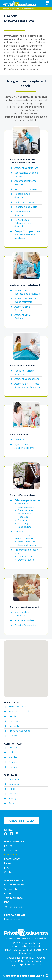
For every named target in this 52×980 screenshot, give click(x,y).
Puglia (12, 794)
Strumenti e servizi (16, 889)
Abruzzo (13, 748)
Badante (19, 440)
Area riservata (21, 821)
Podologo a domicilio (26, 202)
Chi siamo (10, 850)
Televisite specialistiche (27, 500)
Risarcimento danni (25, 620)
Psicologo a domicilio (26, 207)
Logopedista (25, 527)
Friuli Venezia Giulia (19, 711)
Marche (13, 757)
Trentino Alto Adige (19, 731)
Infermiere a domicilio (26, 189)
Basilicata (14, 779)
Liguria (12, 716)
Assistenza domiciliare (26, 168)
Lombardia (14, 721)
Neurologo (24, 524)
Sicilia (12, 803)
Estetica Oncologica (25, 625)
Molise (12, 789)
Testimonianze (13, 898)
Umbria (13, 767)
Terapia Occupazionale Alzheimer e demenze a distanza (27, 235)
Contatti (9, 872)
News (8, 863)
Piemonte (14, 726)
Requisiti (10, 894)
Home (8, 846)
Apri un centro (13, 907)
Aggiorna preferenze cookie (26, 964)
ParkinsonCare (26, 556)
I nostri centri (12, 859)
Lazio (11, 753)
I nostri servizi (13, 855)
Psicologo (23, 517)
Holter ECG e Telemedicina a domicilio (23, 223)
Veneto (13, 736)
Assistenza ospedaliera (27, 379)
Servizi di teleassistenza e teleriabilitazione (24, 535)
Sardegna (14, 799)
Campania (14, 784)
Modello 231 (29, 958)
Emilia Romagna (18, 707)
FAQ (7, 868)
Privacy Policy (17, 961)
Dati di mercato (14, 885)
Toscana (13, 762)
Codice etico (14, 958)
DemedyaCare (26, 560)
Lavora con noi (13, 919)
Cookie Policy (34, 961)
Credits (41, 958)
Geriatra (22, 520)
